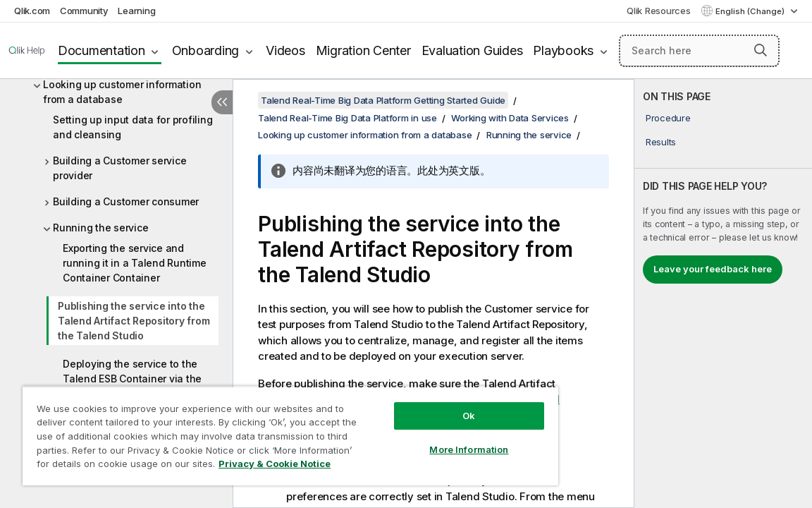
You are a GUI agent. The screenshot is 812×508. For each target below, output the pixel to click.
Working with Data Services (510, 118)
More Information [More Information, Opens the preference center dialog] (414, 439)
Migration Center (363, 50)
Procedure (668, 118)
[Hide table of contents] (222, 102)
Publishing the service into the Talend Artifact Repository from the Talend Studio (134, 321)
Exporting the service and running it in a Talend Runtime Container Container (135, 263)
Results (661, 142)
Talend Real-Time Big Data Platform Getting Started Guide (383, 100)
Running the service (100, 228)
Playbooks (563, 50)
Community (84, 11)
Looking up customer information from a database (122, 92)
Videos (285, 50)
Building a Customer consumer (126, 201)
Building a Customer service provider (119, 168)
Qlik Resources (659, 11)
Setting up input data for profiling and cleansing (133, 127)
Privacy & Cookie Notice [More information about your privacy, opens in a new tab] (150, 466)
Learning (136, 11)
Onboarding (206, 50)
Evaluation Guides (472, 50)
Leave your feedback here (713, 269)
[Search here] (699, 51)
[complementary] (723, 294)
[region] (258, 430)
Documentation (101, 50)
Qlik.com (32, 11)
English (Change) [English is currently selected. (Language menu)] (751, 11)
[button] (761, 50)
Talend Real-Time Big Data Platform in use (347, 118)
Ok (414, 405)
